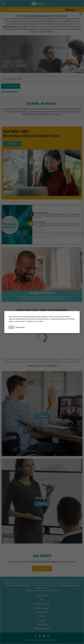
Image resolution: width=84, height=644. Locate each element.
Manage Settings (20, 327)
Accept (11, 327)
